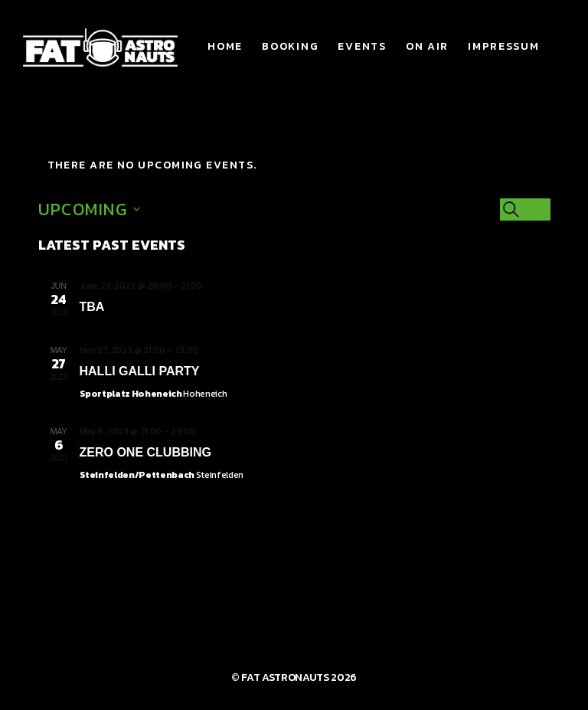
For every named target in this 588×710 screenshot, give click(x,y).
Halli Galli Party (140, 371)
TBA (92, 307)
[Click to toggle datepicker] (90, 209)
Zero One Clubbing (145, 452)
